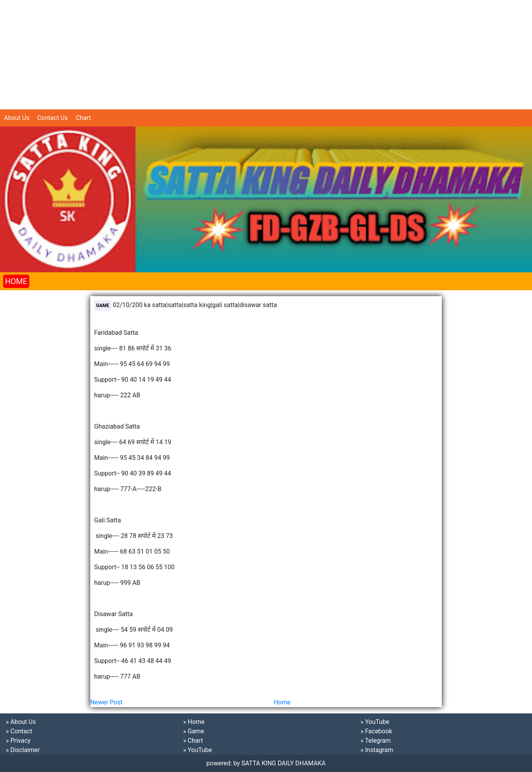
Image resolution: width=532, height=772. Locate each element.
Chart (83, 118)
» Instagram (377, 750)
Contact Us (53, 118)
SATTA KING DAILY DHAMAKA (284, 763)
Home (282, 702)
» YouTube (198, 750)
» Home (194, 722)
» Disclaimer (23, 750)
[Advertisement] (234, 55)
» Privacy (18, 741)
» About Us (21, 722)
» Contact (19, 731)
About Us (17, 118)
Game (103, 306)
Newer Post (106, 702)
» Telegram (376, 741)
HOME (16, 281)
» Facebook (376, 731)
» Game (194, 731)
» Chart (193, 741)
